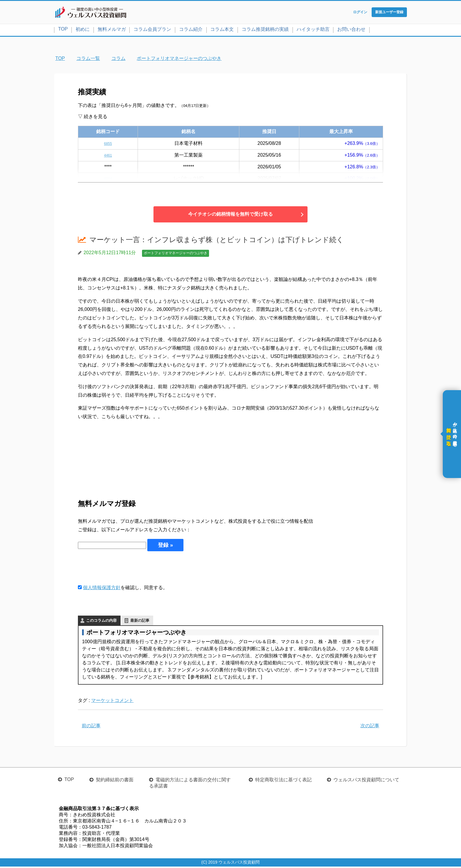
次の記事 (370, 727)
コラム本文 (222, 30)
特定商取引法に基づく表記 (283, 781)
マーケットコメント (112, 702)
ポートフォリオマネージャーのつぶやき (176, 254)
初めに (83, 30)
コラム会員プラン (152, 30)
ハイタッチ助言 (313, 30)
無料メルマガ (112, 30)
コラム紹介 (191, 30)
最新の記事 (140, 622)
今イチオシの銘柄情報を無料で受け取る (230, 216)
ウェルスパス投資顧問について (366, 781)
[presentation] (123, 569)
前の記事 (91, 727)
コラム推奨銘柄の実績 (265, 30)
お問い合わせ (351, 30)
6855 (108, 144)
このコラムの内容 (101, 622)
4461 (108, 156)
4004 (108, 180)
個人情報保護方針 (102, 589)
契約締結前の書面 (115, 781)
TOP (63, 30)
